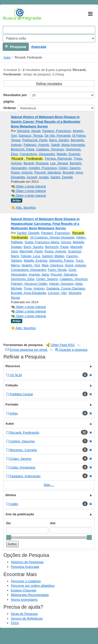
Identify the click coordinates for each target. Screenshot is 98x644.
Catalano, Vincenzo (50, 149)
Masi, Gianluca (52, 265)
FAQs (15, 623)
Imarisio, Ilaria (39, 274)
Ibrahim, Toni (31, 265)
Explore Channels (24, 590)
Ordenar (10, 108)
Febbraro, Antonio (36, 145)
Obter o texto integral (28, 186)
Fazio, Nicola (57, 270)
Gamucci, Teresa (31, 136)
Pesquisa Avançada (25, 567)
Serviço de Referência (27, 618)
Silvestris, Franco (62, 261)
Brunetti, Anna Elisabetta (28, 293)
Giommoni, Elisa (23, 279)
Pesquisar (16, 47)
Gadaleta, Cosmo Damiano (66, 288)
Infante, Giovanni (61, 284)
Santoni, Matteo (53, 256)
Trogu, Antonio (34, 288)
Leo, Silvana (59, 163)
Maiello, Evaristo (68, 154)
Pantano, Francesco (56, 131)
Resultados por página (15, 98)
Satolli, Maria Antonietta (68, 145)
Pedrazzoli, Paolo (35, 140)
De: (9, 523)
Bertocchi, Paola (23, 149)
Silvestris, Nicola (29, 131)
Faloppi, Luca (30, 256)
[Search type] (49, 38)
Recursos (13, 366)
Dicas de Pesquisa (24, 614)
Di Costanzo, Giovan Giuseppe (52, 237)
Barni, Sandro (59, 140)
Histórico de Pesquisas (27, 562)
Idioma (11, 495)
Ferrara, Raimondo (59, 158)
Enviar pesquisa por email (27, 350)
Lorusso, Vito (57, 293)
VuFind (11, 14)
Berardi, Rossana (36, 163)
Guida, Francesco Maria (42, 242)
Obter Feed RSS (60, 345)
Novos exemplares (24, 600)
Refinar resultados (49, 84)
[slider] (9, 537)
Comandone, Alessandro (37, 154)
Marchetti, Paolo (31, 251)
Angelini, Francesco (43, 168)
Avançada (38, 47)
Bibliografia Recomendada (30, 595)
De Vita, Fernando (58, 136)
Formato (12, 404)
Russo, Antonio (22, 172)
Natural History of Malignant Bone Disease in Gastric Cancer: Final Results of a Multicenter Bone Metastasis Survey (46, 121)
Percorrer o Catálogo (26, 581)
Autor (7, 58)
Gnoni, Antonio (75, 265)
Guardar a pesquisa (71, 350)
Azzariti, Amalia (38, 177)
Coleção (12, 385)
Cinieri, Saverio (70, 168)
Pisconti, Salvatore (48, 172)
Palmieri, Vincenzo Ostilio (29, 284)
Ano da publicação (20, 514)
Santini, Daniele (62, 177)
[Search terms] (49, 30)
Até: (53, 523)
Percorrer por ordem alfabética (33, 586)
